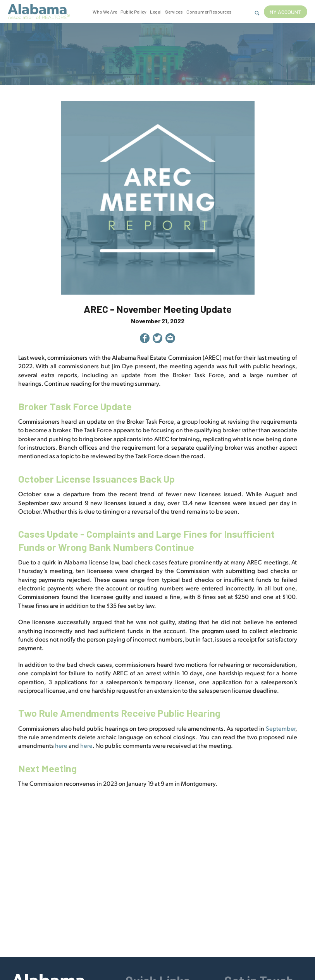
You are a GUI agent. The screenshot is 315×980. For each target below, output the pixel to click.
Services (174, 12)
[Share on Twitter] (157, 339)
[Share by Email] (170, 339)
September (281, 728)
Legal (156, 12)
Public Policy (133, 12)
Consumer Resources (209, 12)
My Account (286, 12)
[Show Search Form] (257, 13)
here (61, 745)
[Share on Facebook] (145, 339)
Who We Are (105, 12)
